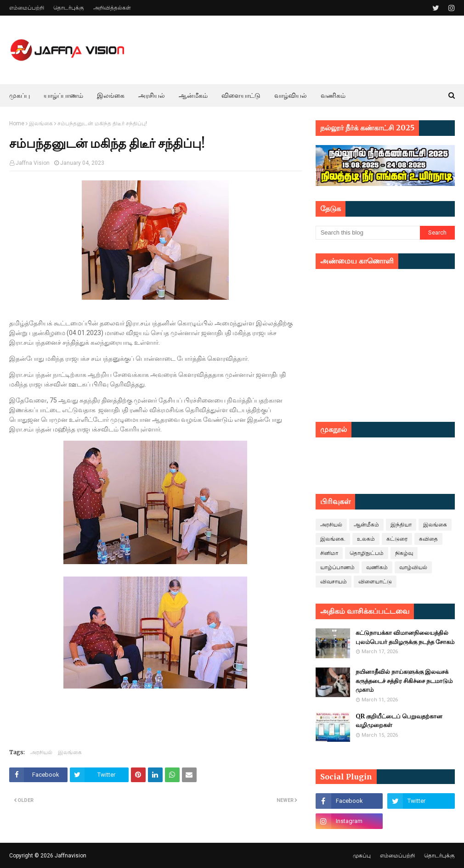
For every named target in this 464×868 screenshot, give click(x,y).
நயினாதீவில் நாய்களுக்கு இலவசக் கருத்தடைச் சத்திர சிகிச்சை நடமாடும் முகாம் (404, 681)
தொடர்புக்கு (69, 8)
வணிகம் (377, 567)
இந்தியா (401, 525)
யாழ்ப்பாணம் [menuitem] (63, 95)
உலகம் (366, 539)
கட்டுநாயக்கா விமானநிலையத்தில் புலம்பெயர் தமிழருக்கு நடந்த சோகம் (405, 637)
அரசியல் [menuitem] (152, 95)
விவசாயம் (334, 582)
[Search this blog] (368, 233)
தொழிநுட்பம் (367, 553)
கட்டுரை (397, 539)
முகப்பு (362, 856)
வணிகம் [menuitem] (333, 95)
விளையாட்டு (375, 582)
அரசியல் (41, 752)
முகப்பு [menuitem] (20, 95)
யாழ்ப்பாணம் (337, 567)
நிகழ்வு (404, 553)
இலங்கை (41, 123)
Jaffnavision (71, 856)
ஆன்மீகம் (366, 525)
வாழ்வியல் (413, 567)
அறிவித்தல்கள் (112, 8)
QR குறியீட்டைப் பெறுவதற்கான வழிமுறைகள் (399, 721)
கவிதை (428, 539)
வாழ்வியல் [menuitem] (291, 95)
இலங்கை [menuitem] (111, 95)
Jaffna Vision (33, 163)
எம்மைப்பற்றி (27, 8)
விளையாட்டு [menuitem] (241, 95)
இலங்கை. (333, 539)
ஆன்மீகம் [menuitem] (193, 95)
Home (17, 123)
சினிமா (329, 553)
